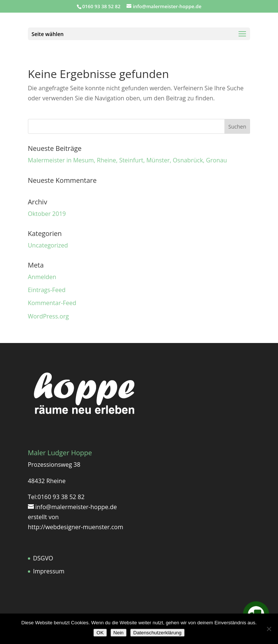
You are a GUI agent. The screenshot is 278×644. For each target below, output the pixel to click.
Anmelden (42, 277)
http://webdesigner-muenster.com (76, 527)
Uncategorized (48, 245)
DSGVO (43, 558)
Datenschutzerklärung (157, 633)
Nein (119, 633)
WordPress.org (48, 316)
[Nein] (269, 629)
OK (100, 633)
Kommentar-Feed (52, 303)
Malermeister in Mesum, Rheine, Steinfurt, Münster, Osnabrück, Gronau (127, 160)
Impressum (49, 571)
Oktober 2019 (47, 214)
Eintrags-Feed (47, 290)
